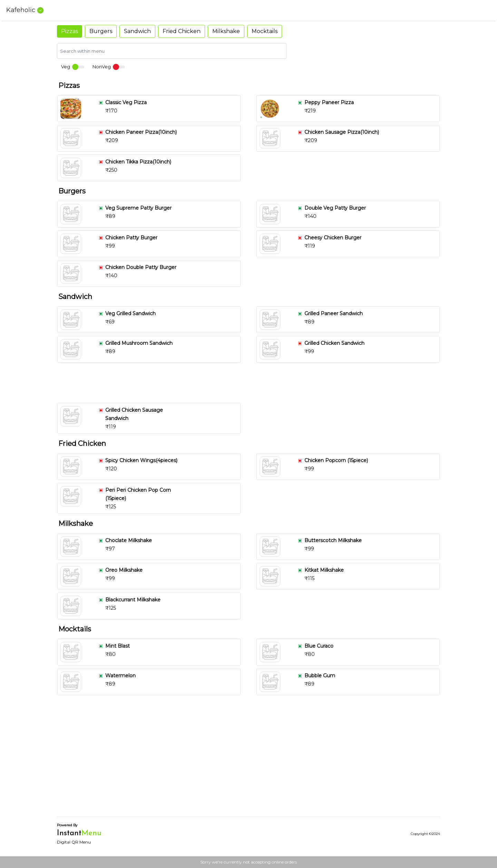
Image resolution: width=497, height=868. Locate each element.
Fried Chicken (182, 31)
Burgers (101, 31)
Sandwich (137, 31)
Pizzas (70, 31)
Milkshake (226, 31)
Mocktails (265, 31)
